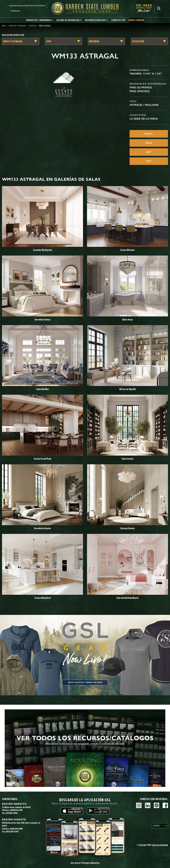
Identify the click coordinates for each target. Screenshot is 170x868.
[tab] (39, 20)
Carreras (15, 11)
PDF (149, 161)
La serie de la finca (144, 119)
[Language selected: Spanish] (160, 826)
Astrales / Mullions (144, 105)
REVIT (149, 134)
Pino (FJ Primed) (141, 87)
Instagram (139, 805)
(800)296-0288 (16, 829)
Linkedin (148, 805)
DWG (149, 143)
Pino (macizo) (140, 91)
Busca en (159, 8)
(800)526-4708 (16, 810)
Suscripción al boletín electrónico (27, 6)
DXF (149, 152)
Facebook (165, 805)
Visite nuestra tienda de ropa (85, 682)
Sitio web (85, 863)
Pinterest (156, 805)
